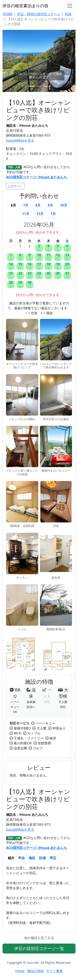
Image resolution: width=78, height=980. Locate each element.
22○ (20, 275)
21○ (11, 275)
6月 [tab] (13, 205)
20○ (67, 266)
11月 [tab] (26, 214)
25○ (48, 275)
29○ (20, 284)
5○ (58, 248)
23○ (30, 275)
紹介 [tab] (11, 858)
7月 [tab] (26, 205)
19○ (58, 266)
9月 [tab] (50, 205)
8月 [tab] (38, 205)
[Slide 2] (39, 86)
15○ (20, 266)
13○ (67, 257)
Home (20, 971)
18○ (48, 266)
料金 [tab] (22, 858)
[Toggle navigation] (70, 6)
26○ (58, 275)
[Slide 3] (47, 86)
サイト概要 (54, 971)
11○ (48, 257)
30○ (30, 284)
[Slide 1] (32, 86)
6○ (67, 248)
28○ (11, 284)
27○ (67, 275)
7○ (11, 257)
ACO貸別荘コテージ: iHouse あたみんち (37, 177)
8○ (20, 257)
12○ (58, 257)
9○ (30, 257)
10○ (39, 257)
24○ (39, 275)
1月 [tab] (53, 214)
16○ (30, 266)
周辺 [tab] (53, 858)
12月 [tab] (40, 214)
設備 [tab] (42, 858)
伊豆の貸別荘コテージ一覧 (39, 948)
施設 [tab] (32, 858)
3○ (39, 248)
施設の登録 (35, 971)
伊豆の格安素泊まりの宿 (25, 6)
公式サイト (15, 186)
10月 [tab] (64, 205)
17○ (39, 266)
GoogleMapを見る (20, 140)
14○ (11, 266)
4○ (48, 248)
